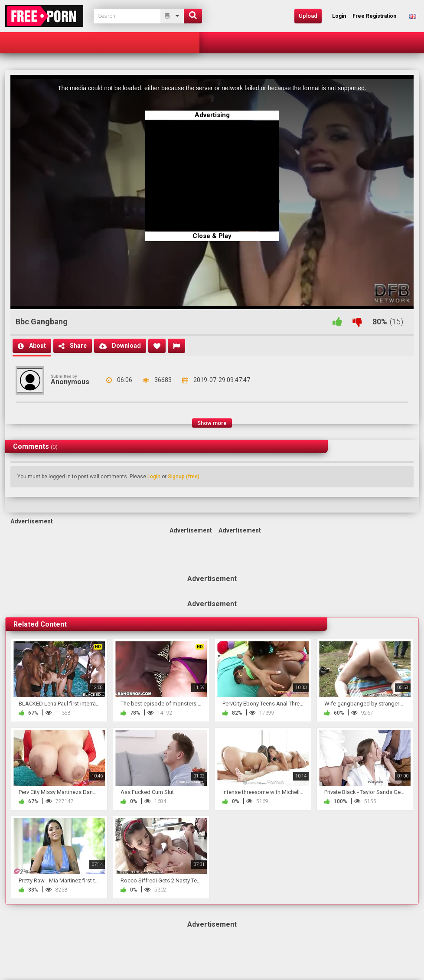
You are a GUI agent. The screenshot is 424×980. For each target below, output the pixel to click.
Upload (308, 16)
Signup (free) (184, 477)
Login (154, 477)
